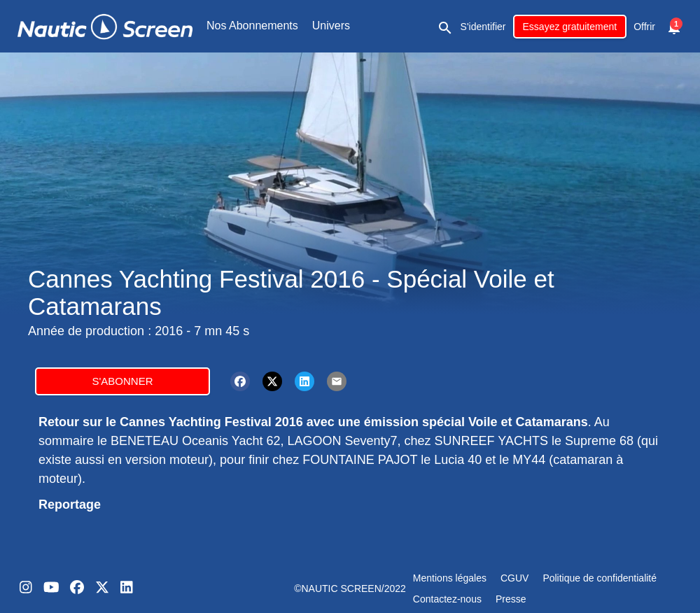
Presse (511, 599)
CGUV (514, 578)
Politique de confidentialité (600, 578)
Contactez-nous (447, 599)
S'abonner (122, 381)
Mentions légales (450, 578)
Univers (331, 26)
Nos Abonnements (252, 26)
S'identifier (483, 27)
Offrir (644, 27)
